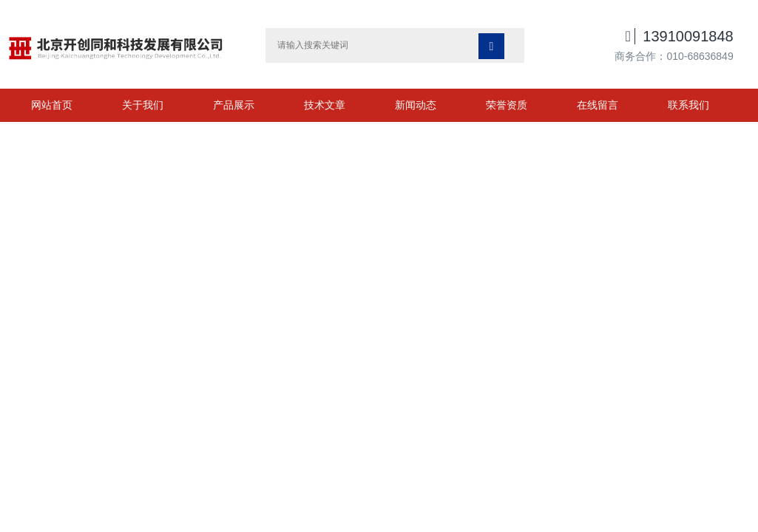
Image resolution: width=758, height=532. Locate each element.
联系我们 (688, 105)
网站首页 (52, 105)
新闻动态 (416, 105)
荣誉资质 (507, 105)
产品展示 (234, 105)
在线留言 (598, 105)
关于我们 (143, 105)
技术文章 (325, 105)
